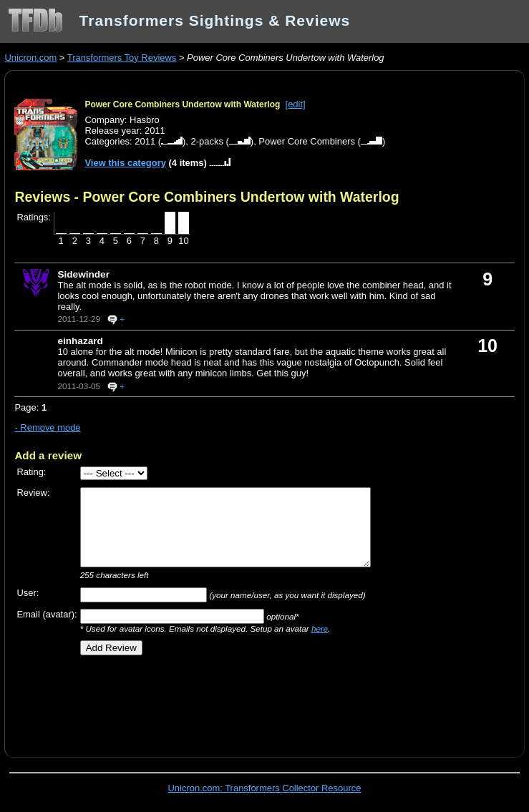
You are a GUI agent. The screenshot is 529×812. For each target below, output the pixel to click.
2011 (145, 141)
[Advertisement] (182, 701)
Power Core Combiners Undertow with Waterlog (182, 104)
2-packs (207, 141)
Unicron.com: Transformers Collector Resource (265, 788)
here (320, 628)
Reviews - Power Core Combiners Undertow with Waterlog (207, 197)
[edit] (296, 104)
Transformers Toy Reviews (122, 58)
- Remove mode (47, 427)
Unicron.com (30, 58)
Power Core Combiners (307, 141)
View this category (125, 163)
